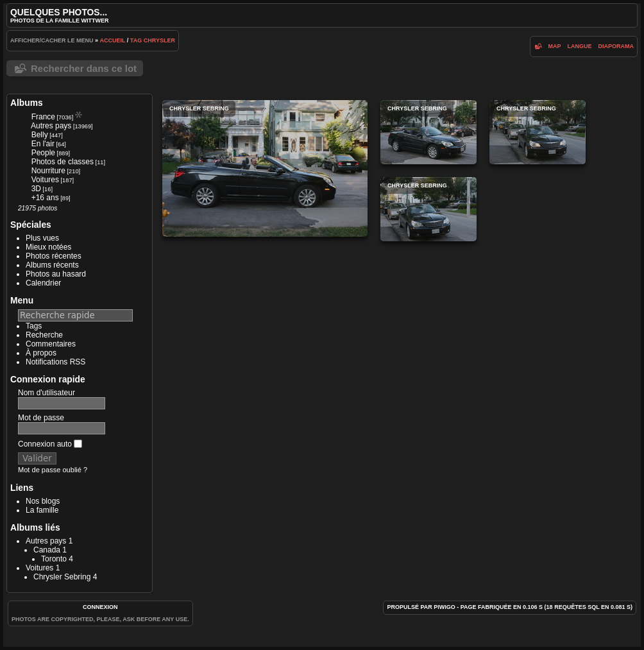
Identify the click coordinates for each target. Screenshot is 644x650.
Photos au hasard (56, 274)
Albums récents (52, 265)
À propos (41, 353)
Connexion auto (50, 444)
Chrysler (159, 40)
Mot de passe (41, 418)
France (43, 117)
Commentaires (51, 344)
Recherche (44, 335)
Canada (47, 550)
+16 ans (45, 198)
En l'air (43, 144)
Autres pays (51, 126)
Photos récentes (54, 256)
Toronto (54, 559)
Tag (136, 40)
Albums (27, 103)
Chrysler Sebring (62, 577)
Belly (40, 135)
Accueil (113, 40)
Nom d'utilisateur (47, 393)
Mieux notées (48, 247)
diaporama (616, 46)
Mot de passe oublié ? (53, 470)
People (43, 153)
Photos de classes (63, 162)
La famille (42, 510)
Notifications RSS (55, 362)
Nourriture (48, 171)
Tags (34, 326)
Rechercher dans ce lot (84, 68)
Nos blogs (43, 501)
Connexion (100, 607)
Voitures (45, 180)
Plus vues (42, 238)
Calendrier (43, 283)
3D (36, 189)
